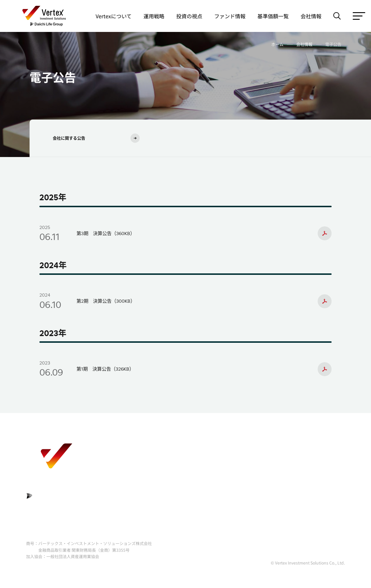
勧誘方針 (260, 454)
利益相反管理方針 (142, 469)
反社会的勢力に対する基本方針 (283, 469)
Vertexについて (114, 16)
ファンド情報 (230, 16)
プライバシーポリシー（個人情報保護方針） (170, 484)
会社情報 (311, 16)
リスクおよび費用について (151, 454)
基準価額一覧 (273, 16)
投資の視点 (189, 16)
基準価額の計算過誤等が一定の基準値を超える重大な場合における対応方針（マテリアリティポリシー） (293, 491)
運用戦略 (154, 16)
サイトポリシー (140, 498)
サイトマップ (265, 513)
